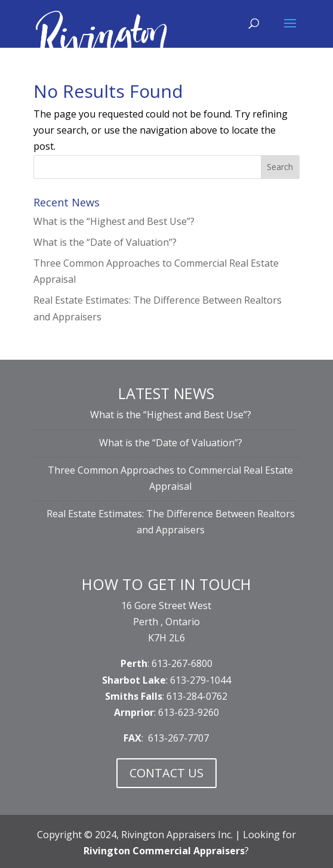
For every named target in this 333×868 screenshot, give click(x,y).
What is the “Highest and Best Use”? (114, 221)
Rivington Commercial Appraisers (164, 851)
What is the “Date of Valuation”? (105, 242)
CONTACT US (166, 773)
